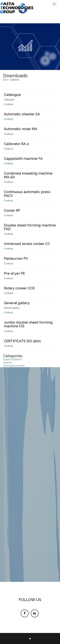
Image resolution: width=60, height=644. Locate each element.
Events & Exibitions (13, 359)
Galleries (8, 363)
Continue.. (9, 104)
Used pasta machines (14, 366)
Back (6, 80)
